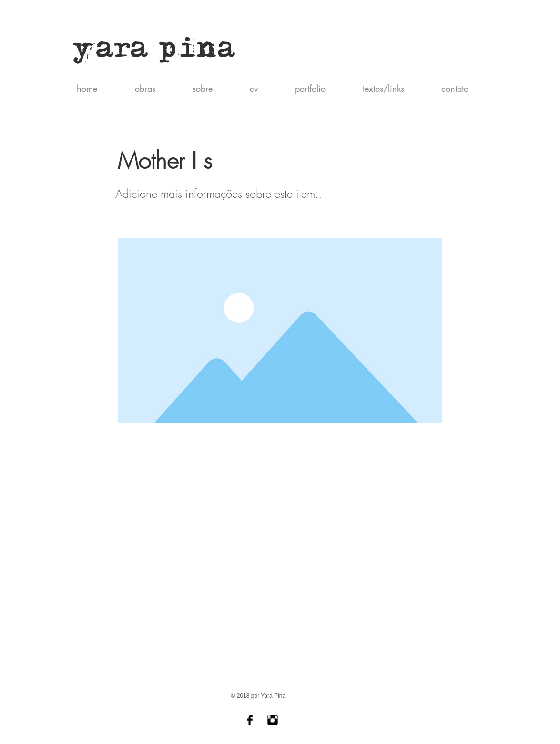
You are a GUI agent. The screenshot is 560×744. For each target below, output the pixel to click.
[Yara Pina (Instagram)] (273, 720)
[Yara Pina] (250, 720)
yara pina (155, 52)
